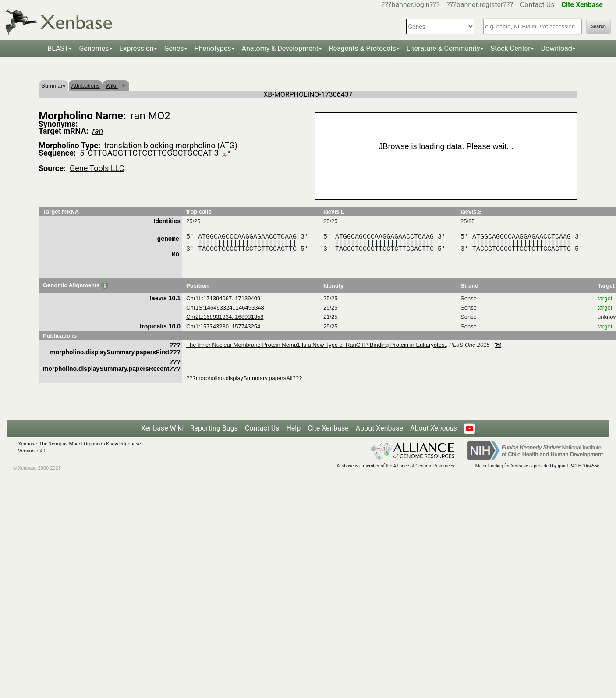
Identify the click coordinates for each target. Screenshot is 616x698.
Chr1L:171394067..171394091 (225, 298)
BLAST (58, 48)
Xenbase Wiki (162, 428)
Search (598, 27)
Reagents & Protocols (363, 48)
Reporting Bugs (214, 428)
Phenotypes (213, 48)
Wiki (112, 86)
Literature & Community (443, 48)
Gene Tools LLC (97, 168)
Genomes (94, 48)
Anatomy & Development (280, 48)
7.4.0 (41, 451)
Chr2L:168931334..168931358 (225, 317)
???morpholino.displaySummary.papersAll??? (244, 378)
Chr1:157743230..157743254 (223, 326)
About (434, 428)
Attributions (86, 86)
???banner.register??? (480, 5)
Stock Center (511, 48)
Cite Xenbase (328, 428)
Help (293, 428)
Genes (174, 48)
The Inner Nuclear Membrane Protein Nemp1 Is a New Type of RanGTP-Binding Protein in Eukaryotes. (316, 345)
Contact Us (537, 5)
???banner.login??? (411, 5)
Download (557, 48)
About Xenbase (379, 428)
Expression (137, 48)
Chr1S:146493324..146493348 (225, 308)
